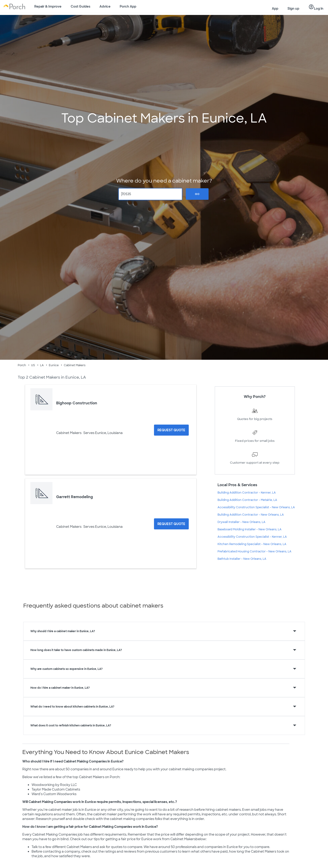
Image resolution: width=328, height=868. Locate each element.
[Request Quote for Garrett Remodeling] (171, 524)
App (275, 9)
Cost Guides (80, 6)
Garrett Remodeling (75, 497)
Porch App (128, 6)
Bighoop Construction (77, 403)
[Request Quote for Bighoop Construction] (171, 430)
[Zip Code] (150, 194)
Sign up (293, 9)
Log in (316, 7)
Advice (105, 6)
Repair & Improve (48, 6)
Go (197, 194)
